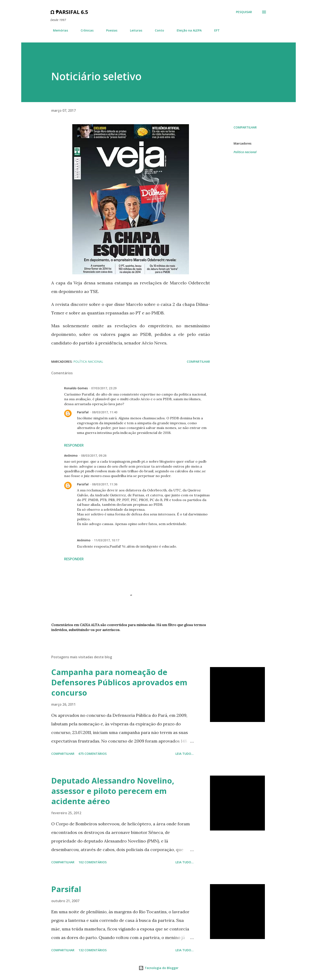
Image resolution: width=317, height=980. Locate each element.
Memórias (58, 30)
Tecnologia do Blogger (158, 968)
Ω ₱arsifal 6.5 (69, 12)
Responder (74, 445)
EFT (214, 30)
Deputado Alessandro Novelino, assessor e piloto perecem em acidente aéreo (113, 791)
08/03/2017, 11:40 (105, 412)
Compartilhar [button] (245, 127)
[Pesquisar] (244, 12)
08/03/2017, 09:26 (94, 455)
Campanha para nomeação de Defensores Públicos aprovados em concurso (119, 682)
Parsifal (83, 412)
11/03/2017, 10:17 (107, 540)
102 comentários (93, 862)
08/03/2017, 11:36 (105, 484)
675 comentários (93, 754)
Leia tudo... (185, 754)
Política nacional (245, 152)
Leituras (134, 30)
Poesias (109, 30)
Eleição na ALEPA (187, 30)
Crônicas (85, 30)
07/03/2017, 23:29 (104, 388)
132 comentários (93, 950)
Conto (157, 30)
